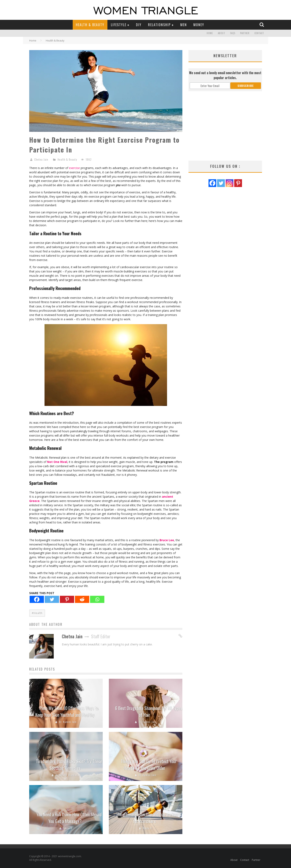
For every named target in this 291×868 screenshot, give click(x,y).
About (222, 33)
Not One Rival (57, 462)
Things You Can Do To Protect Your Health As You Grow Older (149, 764)
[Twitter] (52, 599)
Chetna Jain (41, 159)
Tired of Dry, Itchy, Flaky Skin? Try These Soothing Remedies (69, 764)
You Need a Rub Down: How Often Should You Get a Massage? (69, 818)
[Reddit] (82, 599)
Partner (245, 33)
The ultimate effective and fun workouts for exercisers (149, 818)
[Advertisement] (225, 126)
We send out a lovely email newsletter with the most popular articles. (225, 75)
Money (199, 25)
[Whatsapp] (97, 599)
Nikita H (68, 828)
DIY (139, 25)
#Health (37, 613)
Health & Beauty (90, 25)
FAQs (233, 33)
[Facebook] (37, 599)
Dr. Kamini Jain (68, 722)
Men (184, 25)
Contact (259, 33)
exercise (74, 168)
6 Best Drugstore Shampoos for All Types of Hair (149, 711)
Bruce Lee (167, 540)
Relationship (159, 25)
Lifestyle (119, 25)
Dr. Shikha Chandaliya (68, 775)
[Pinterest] (67, 599)
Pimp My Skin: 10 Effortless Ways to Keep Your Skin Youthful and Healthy (67, 711)
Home (210, 33)
